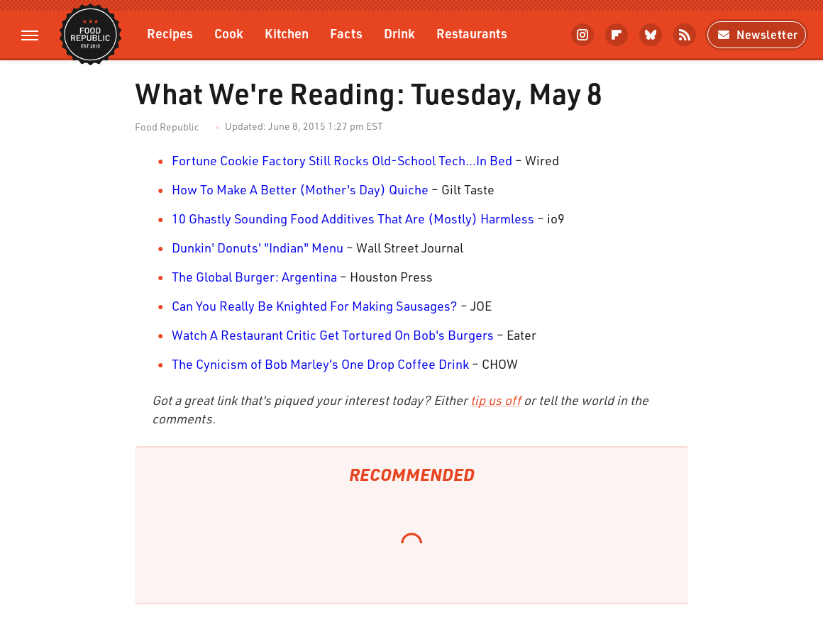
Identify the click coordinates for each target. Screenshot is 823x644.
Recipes (170, 33)
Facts (346, 33)
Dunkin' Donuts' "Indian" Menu (258, 248)
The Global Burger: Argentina (254, 277)
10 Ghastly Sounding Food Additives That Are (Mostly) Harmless (353, 218)
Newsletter (757, 34)
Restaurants (472, 33)
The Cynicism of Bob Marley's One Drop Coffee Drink (320, 364)
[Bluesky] (651, 35)
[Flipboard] (617, 35)
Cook (229, 33)
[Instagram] (582, 35)
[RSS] (685, 35)
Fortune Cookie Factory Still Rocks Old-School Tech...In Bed (342, 160)
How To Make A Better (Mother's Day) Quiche (300, 189)
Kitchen (287, 33)
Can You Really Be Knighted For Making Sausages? (315, 306)
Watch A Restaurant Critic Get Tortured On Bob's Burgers (333, 335)
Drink (399, 33)
